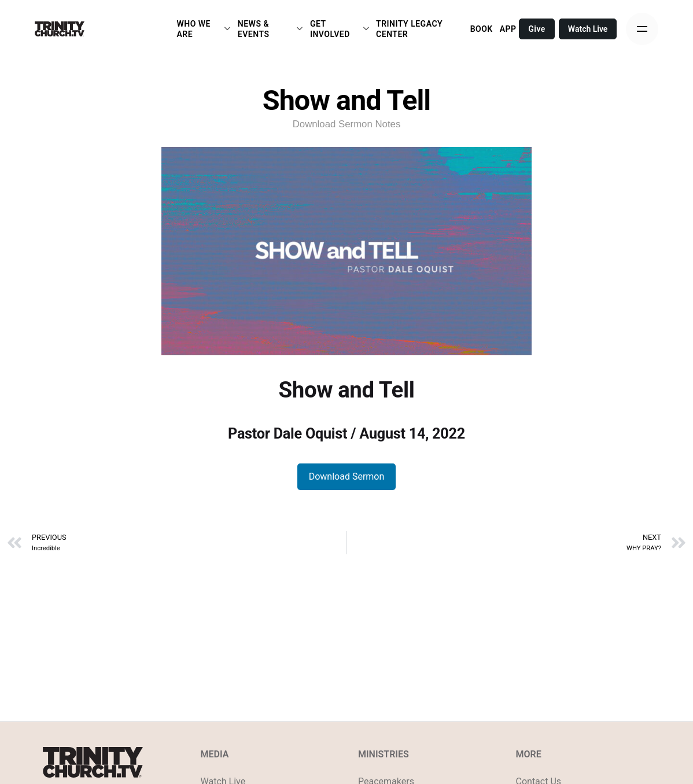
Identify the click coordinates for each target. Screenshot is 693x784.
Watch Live (588, 29)
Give (537, 29)
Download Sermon (347, 476)
